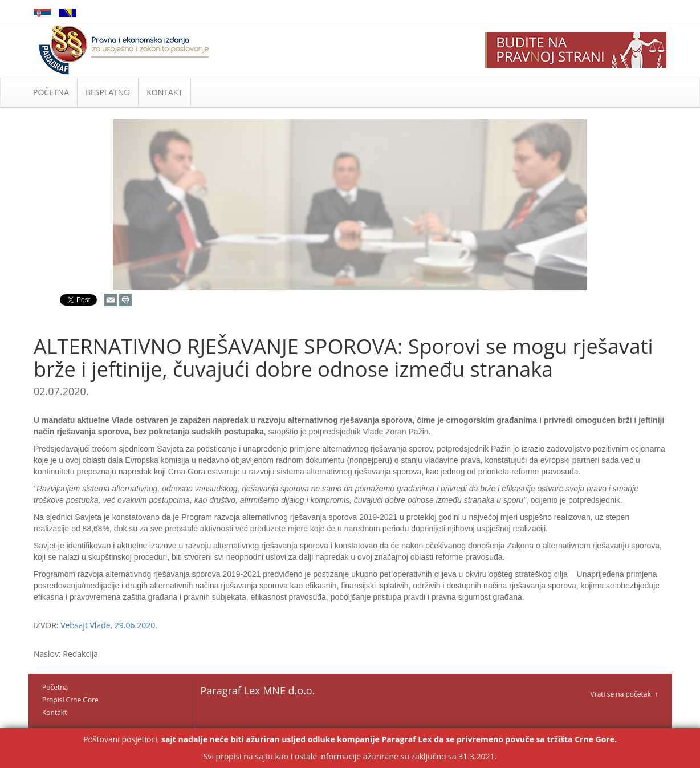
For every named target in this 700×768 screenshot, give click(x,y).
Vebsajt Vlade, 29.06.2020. (109, 625)
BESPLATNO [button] (108, 92)
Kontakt (54, 712)
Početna (55, 687)
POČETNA (51, 92)
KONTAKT (164, 92)
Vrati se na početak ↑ (624, 694)
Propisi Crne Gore (70, 700)
